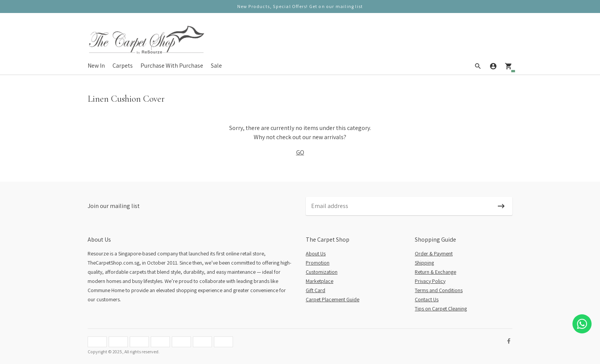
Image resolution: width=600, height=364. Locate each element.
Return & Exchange (435, 272)
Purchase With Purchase (172, 66)
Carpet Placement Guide (333, 299)
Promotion (318, 263)
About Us (316, 253)
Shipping (424, 263)
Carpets (123, 66)
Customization (322, 272)
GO (300, 152)
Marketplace (320, 281)
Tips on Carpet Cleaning (441, 309)
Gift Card (315, 290)
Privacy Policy (430, 281)
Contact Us (427, 299)
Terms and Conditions (439, 290)
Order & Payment (434, 253)
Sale (216, 66)
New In (96, 66)
